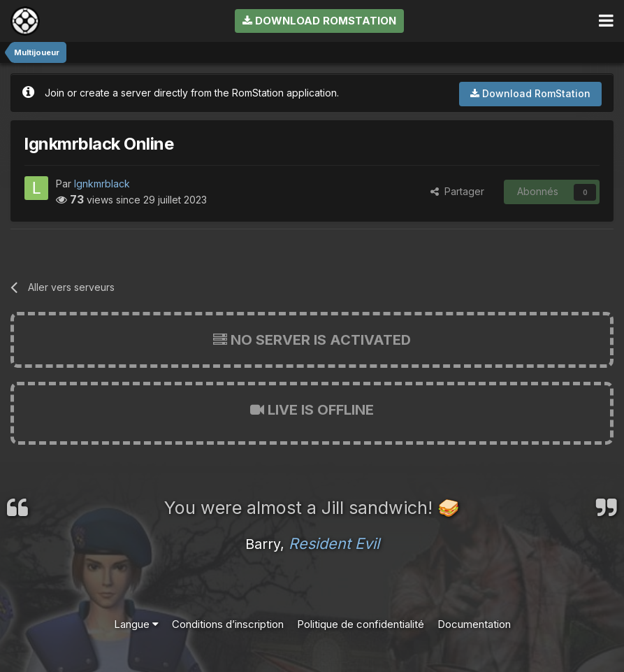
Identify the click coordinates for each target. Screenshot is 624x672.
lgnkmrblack (102, 184)
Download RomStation (319, 21)
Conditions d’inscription (228, 624)
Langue (136, 624)
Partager (457, 191)
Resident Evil (334, 543)
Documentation (474, 624)
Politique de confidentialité (361, 624)
